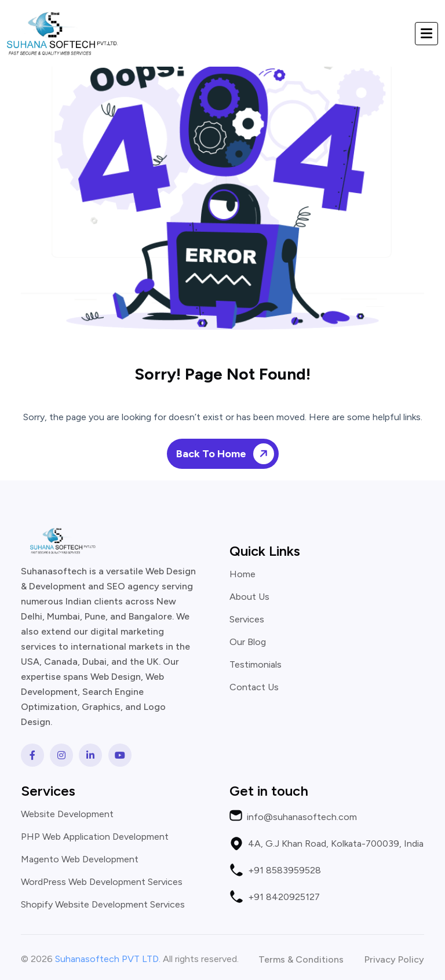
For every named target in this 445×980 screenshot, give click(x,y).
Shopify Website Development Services (103, 905)
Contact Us (254, 687)
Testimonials (256, 665)
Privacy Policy (394, 960)
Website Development (67, 814)
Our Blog (248, 642)
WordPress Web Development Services (102, 882)
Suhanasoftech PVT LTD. (108, 959)
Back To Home (227, 453)
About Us (249, 597)
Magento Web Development (80, 859)
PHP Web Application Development (95, 837)
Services (247, 620)
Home (242, 574)
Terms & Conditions (301, 960)
